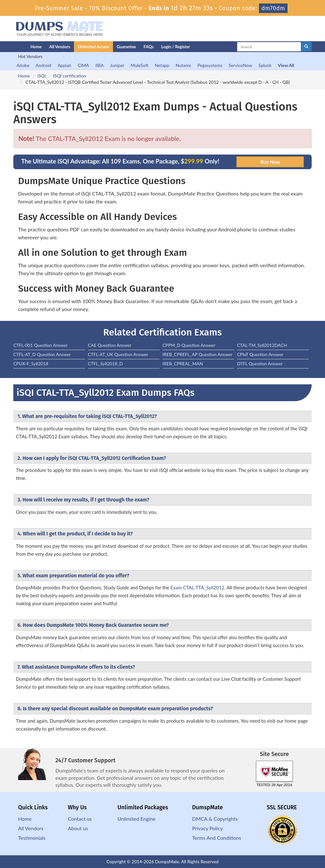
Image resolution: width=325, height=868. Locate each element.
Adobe (23, 65)
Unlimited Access (93, 47)
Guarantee (126, 47)
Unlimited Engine (136, 819)
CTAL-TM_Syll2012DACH (262, 345)
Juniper (117, 65)
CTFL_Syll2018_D (105, 364)
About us (78, 828)
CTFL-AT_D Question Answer (42, 354)
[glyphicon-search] (306, 47)
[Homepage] (9, 47)
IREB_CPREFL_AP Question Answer (197, 354)
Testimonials (32, 838)
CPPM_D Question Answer (189, 345)
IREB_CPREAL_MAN (183, 364)
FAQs (148, 47)
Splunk (265, 65)
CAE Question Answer (110, 345)
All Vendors (60, 47)
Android (43, 65)
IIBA (99, 65)
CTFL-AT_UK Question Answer (118, 354)
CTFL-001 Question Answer (40, 345)
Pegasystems (210, 65)
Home (36, 47)
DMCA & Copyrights (215, 819)
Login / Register (176, 47)
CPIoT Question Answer (260, 354)
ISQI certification (70, 76)
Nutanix (183, 65)
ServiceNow (241, 65)
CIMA (83, 65)
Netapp (162, 65)
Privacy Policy (207, 828)
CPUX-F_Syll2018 (31, 364)
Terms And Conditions (216, 838)
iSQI (42, 76)
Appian (64, 65)
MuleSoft (140, 65)
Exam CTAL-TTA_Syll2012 (197, 587)
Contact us (80, 819)
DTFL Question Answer (260, 364)
